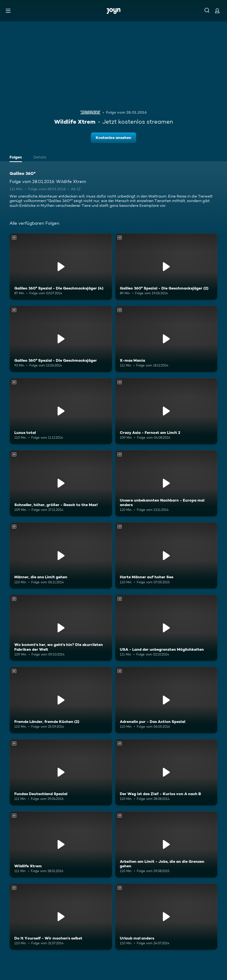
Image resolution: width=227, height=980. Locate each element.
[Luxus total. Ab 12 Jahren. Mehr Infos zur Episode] (61, 411)
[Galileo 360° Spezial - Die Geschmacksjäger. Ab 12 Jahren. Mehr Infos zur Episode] (61, 339)
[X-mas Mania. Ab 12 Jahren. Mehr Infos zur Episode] (166, 339)
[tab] (17, 158)
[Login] (217, 11)
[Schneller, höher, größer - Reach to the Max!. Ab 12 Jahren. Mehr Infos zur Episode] (61, 483)
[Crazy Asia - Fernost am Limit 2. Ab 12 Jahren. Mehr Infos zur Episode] (166, 411)
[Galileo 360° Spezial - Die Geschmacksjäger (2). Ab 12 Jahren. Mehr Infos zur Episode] (166, 267)
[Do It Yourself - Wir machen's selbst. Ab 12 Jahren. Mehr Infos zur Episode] (61, 917)
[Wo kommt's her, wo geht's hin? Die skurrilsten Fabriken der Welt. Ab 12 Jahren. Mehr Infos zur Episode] (61, 628)
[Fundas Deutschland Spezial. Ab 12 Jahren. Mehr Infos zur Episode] (61, 772)
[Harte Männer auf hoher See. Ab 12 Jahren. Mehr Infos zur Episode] (166, 556)
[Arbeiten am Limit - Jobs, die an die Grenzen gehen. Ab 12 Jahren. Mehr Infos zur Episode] (166, 845)
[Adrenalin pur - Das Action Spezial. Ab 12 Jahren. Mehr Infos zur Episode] (166, 700)
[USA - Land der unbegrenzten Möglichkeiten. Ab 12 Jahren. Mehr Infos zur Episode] (166, 628)
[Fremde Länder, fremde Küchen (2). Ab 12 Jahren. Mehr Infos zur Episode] (61, 700)
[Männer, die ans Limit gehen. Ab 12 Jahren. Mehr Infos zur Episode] (61, 556)
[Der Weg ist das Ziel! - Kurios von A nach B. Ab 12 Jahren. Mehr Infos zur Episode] (166, 772)
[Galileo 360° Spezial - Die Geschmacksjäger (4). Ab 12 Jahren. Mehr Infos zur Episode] (61, 267)
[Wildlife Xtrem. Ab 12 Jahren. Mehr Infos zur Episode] (61, 845)
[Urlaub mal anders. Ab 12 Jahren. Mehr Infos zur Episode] (166, 917)
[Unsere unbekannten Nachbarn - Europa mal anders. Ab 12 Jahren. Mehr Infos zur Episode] (166, 483)
